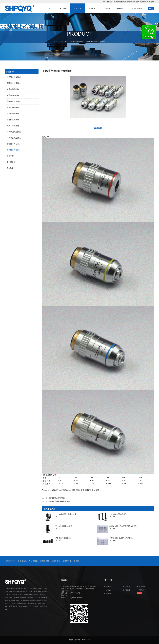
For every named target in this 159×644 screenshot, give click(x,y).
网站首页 (109, 586)
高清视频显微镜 (12, 114)
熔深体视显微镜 (12, 120)
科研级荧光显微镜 (13, 138)
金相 (19, 603)
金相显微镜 (107, 2)
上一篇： (54, 498)
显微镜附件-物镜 (77, 42)
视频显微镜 (144, 2)
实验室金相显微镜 (13, 83)
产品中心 (142, 586)
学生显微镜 (10, 162)
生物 (29, 603)
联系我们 (142, 590)
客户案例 (125, 590)
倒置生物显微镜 (12, 95)
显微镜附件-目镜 (12, 144)
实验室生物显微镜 (13, 101)
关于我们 (125, 586)
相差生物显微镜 (12, 107)
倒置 (10, 606)
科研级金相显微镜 (13, 77)
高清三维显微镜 (12, 126)
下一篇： (56, 501)
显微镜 (151, 2)
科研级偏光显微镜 (13, 132)
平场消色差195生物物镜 (96, 42)
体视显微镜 (126, 2)
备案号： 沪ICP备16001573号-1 (79, 640)
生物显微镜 (116, 2)
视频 (21, 606)
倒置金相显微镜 (12, 89)
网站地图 (109, 593)
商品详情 (98, 128)
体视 (40, 603)
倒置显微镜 (135, 2)
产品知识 (109, 590)
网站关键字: (11, 561)
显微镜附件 (10, 168)
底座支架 (9, 156)
